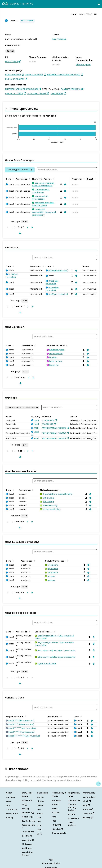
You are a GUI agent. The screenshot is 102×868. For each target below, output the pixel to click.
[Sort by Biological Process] (54, 632)
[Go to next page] (27, 227)
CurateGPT (58, 829)
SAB (8, 805)
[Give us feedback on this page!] (98, 784)
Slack (87, 801)
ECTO (40, 834)
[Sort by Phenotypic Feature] (53, 179)
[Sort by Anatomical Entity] (66, 345)
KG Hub (71, 814)
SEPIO (40, 830)
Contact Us (12, 809)
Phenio (40, 813)
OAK (54, 817)
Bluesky (88, 818)
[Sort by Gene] (13, 179)
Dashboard (27, 848)
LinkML (55, 809)
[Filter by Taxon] (22, 408)
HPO (39, 809)
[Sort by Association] (29, 179)
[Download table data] (19, 233)
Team (9, 801)
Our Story (11, 797)
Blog (87, 805)
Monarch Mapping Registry (72, 807)
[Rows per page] (25, 221)
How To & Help (28, 821)
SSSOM (56, 813)
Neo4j (25, 809)
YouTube (89, 813)
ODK (54, 821)
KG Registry (73, 818)
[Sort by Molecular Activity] (59, 490)
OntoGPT (57, 825)
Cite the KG (27, 836)
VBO (39, 822)
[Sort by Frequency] (84, 179)
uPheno (40, 805)
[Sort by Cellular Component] (67, 561)
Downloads (27, 801)
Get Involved (89, 797)
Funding (10, 818)
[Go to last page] (31, 227)
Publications (12, 813)
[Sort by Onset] (95, 179)
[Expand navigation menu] (99, 4)
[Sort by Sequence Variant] (25, 716)
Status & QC (27, 817)
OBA (39, 818)
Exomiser (57, 801)
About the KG (28, 840)
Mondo (40, 797)
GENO (40, 826)
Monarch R (28, 813)
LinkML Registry (72, 824)
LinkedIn (88, 809)
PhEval (55, 805)
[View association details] (65, 184)
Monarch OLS (74, 801)
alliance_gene (83, 65)
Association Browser (27, 854)
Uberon (40, 801)
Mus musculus (59, 39)
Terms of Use (28, 832)
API (24, 805)
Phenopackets (59, 833)
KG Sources (27, 844)
